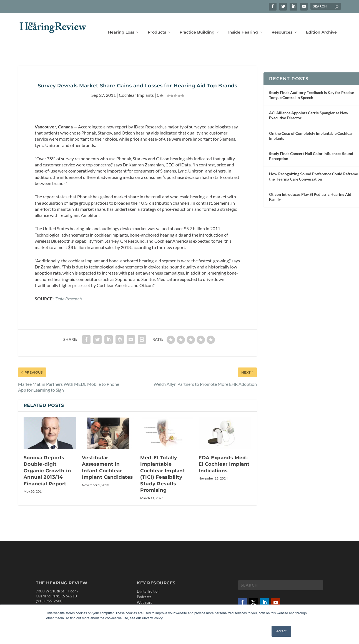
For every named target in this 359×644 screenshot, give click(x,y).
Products (157, 24)
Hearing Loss (121, 24)
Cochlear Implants (136, 87)
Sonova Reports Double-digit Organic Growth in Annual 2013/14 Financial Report (47, 462)
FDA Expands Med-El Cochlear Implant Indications (224, 456)
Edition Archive (321, 24)
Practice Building (197, 24)
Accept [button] (281, 631)
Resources (282, 24)
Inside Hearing (243, 24)
